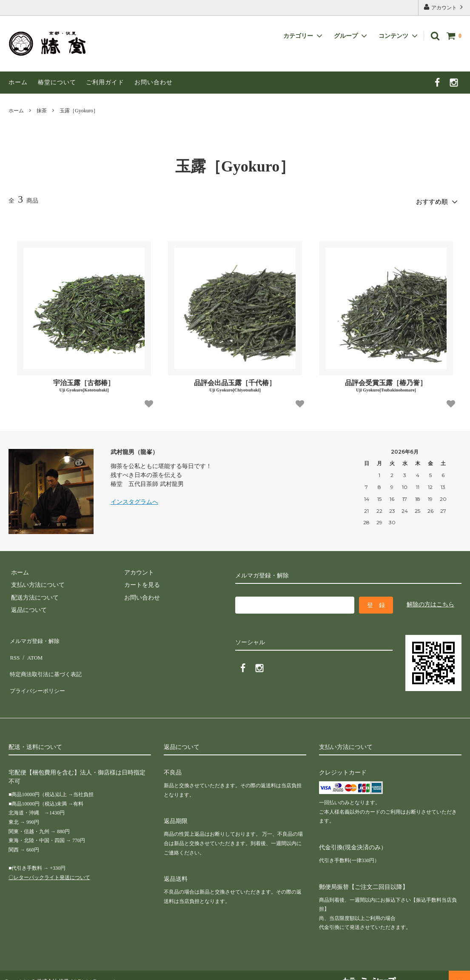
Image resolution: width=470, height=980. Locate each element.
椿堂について (57, 82)
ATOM (32, 650)
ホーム (18, 82)
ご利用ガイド (105, 82)
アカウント (444, 7)
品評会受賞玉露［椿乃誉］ (386, 384)
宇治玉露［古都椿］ (84, 384)
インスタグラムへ (134, 500)
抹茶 (42, 111)
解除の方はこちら (430, 602)
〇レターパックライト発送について (49, 865)
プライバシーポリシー (38, 675)
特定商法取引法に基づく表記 (47, 662)
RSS (14, 650)
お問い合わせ (154, 82)
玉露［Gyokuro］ (79, 111)
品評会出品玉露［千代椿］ (235, 384)
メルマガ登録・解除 (35, 637)
